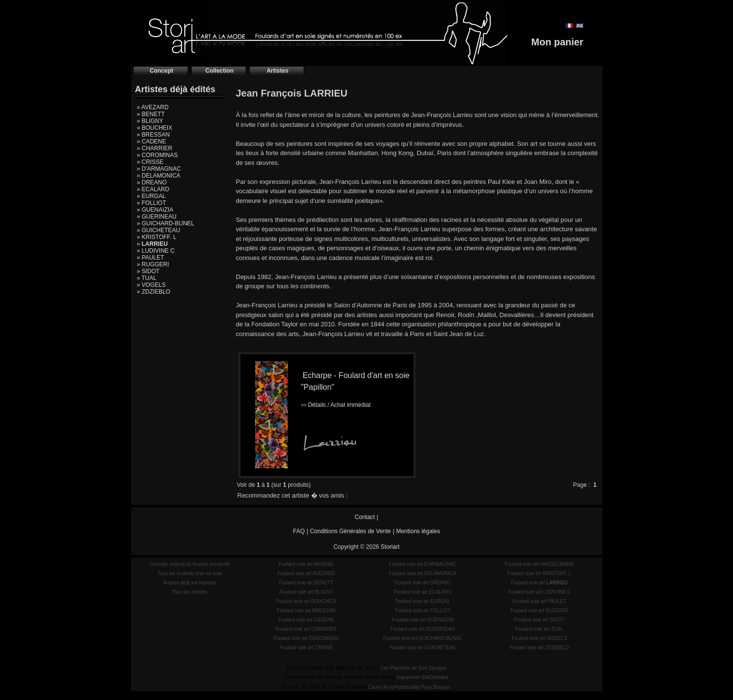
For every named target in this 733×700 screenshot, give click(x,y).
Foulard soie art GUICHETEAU (423, 648)
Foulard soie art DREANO (423, 583)
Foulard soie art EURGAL (423, 601)
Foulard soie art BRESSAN (306, 610)
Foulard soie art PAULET (539, 601)
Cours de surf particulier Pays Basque (409, 687)
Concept (161, 71)
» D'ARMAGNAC (159, 169)
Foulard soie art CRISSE (306, 648)
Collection (219, 71)
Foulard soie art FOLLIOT (423, 610)
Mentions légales (418, 531)
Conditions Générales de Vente (350, 531)
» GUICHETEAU (159, 230)
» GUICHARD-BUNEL (166, 223)
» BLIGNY (150, 121)
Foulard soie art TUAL (539, 629)
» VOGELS (151, 285)
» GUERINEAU (157, 217)
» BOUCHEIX (155, 128)
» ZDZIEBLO (154, 292)
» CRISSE (150, 162)
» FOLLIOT (152, 203)
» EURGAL (151, 196)
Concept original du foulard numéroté (190, 564)
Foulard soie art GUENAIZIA (423, 620)
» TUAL (147, 278)
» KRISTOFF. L (157, 237)
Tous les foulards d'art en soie (190, 573)
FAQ (299, 531)
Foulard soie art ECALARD (423, 592)
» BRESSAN (153, 135)
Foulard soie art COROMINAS (306, 638)
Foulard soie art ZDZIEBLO (539, 648)
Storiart (390, 547)
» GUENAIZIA (155, 210)
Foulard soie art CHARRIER (306, 629)
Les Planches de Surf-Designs (414, 668)
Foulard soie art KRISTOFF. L (539, 573)
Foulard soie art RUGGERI (539, 610)
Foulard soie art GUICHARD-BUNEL (423, 638)
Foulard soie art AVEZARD (306, 573)
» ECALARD (153, 189)
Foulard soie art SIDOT (540, 620)
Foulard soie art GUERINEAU (423, 629)
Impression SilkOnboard (423, 677)
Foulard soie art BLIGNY (306, 592)
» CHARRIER (155, 148)
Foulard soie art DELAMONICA (423, 573)
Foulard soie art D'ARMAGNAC (423, 564)
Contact (365, 517)
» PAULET (151, 258)
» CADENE (152, 141)
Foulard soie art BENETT (306, 583)
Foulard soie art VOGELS (539, 638)
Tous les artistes (190, 592)
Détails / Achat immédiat (336, 405)
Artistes (278, 71)
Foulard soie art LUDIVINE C (539, 592)
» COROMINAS (158, 155)
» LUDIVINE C (156, 251)
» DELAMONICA (159, 176)
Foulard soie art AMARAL (306, 564)
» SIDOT (149, 271)
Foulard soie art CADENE (306, 620)
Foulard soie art (540, 583)
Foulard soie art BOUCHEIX (307, 601)
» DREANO (152, 182)
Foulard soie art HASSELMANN (539, 564)
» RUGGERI (153, 264)
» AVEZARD (153, 107)
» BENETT (151, 114)
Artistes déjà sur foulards (190, 583)
